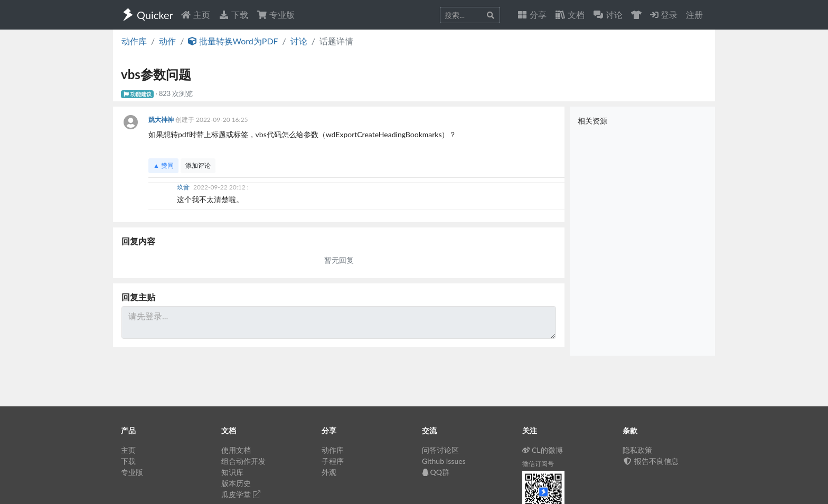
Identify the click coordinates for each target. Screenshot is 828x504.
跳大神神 (162, 120)
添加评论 (198, 165)
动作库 (134, 41)
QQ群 (436, 472)
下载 (233, 15)
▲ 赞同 (163, 165)
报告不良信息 (651, 461)
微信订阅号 (538, 464)
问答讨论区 (440, 450)
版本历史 (236, 483)
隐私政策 (637, 450)
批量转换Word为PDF (233, 41)
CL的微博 (543, 450)
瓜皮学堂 (241, 494)
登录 (664, 15)
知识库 (232, 472)
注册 (694, 15)
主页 (195, 15)
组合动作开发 (243, 461)
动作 (167, 41)
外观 (329, 472)
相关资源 (592, 121)
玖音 (184, 187)
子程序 (333, 461)
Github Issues (444, 461)
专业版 (276, 15)
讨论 (299, 41)
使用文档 (236, 450)
